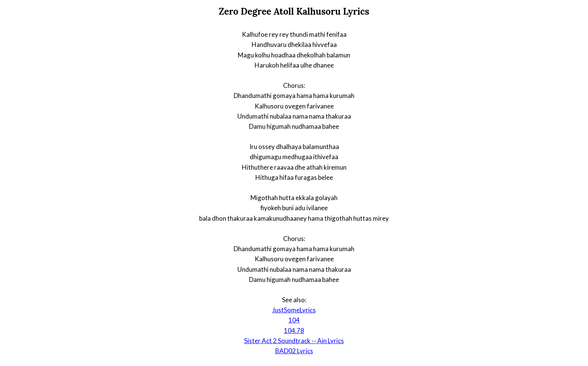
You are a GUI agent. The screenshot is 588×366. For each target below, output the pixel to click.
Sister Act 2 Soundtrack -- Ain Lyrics (294, 341)
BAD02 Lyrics (294, 351)
